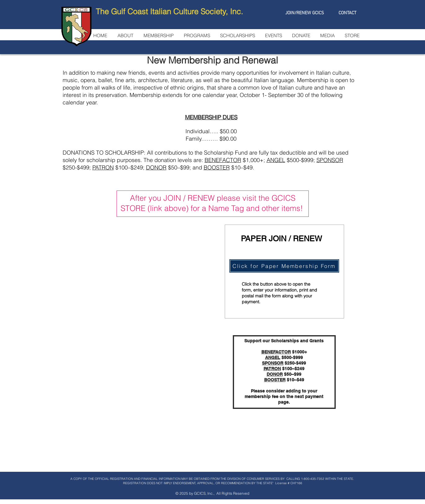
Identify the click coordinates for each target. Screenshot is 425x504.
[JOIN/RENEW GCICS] (305, 13)
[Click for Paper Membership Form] (284, 266)
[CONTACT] (348, 13)
